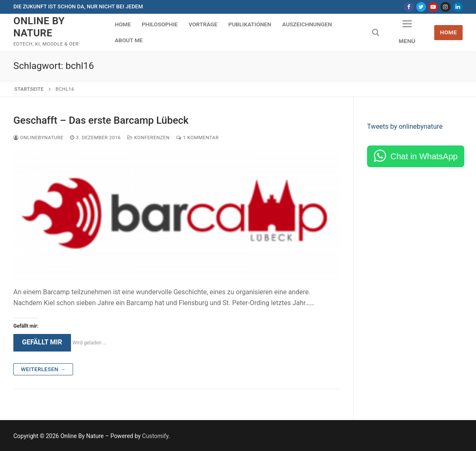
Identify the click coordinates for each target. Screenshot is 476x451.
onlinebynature (38, 138)
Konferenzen (148, 138)
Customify (155, 436)
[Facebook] (409, 7)
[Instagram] (445, 7)
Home (449, 32)
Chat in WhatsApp (424, 156)
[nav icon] (407, 33)
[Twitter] (421, 7)
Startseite (29, 89)
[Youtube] (433, 7)
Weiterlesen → (43, 369)
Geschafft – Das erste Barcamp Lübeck (101, 120)
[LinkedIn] (458, 7)
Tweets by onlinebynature (405, 126)
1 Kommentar (197, 138)
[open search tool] (376, 33)
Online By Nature (39, 27)
